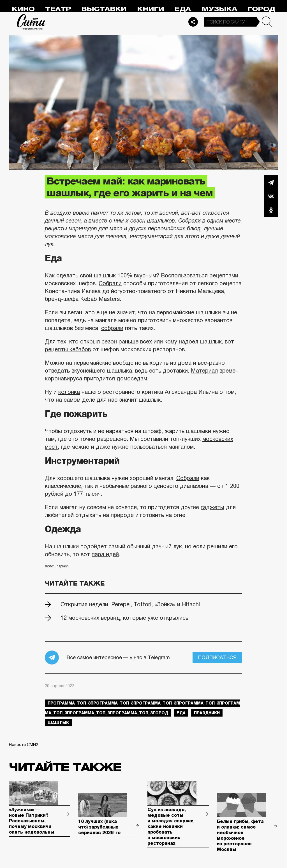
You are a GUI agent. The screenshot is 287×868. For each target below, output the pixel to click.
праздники (207, 713)
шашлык (58, 723)
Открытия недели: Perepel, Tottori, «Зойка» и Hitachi (130, 604)
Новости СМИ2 (24, 745)
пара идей (105, 554)
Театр (58, 9)
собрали (112, 328)
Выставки (104, 9)
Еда (183, 9)
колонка (69, 392)
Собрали (110, 283)
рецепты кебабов (68, 349)
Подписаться (217, 658)
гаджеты (212, 507)
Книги (151, 9)
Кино (23, 9)
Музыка (219, 9)
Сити (31, 22)
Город (261, 9)
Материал (204, 371)
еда (181, 713)
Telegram (271, 182)
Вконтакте (271, 196)
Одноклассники (271, 210)
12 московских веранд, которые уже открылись (124, 618)
